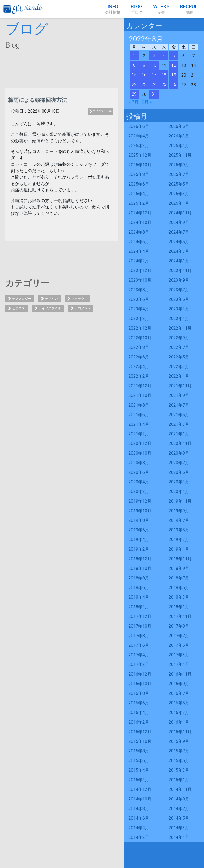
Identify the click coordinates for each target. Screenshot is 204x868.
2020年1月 (179, 492)
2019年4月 (139, 540)
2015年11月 (180, 732)
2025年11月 (180, 155)
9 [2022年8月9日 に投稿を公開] (144, 65)
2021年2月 (139, 434)
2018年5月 (179, 588)
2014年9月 (179, 799)
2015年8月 (139, 751)
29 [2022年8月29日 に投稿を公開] (134, 94)
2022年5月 (179, 357)
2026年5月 (179, 126)
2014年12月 (140, 789)
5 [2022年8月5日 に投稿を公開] (174, 56)
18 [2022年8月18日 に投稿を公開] (164, 75)
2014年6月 (139, 818)
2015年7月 (179, 751)
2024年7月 (179, 232)
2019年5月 (179, 530)
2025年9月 (179, 165)
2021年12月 (140, 386)
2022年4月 (139, 367)
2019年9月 (179, 511)
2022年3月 (179, 367)
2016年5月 (179, 703)
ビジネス (18, 308)
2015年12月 (140, 732)
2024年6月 (139, 242)
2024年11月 (180, 213)
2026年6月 (139, 126)
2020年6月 (139, 472)
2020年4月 (139, 482)
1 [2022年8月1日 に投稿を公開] (134, 56)
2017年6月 (139, 645)
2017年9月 (179, 626)
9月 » (147, 102)
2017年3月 (179, 655)
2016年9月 (179, 684)
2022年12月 (140, 328)
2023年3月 (179, 309)
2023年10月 (140, 280)
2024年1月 (179, 261)
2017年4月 (139, 655)
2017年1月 (179, 664)
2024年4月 (139, 251)
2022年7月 (179, 347)
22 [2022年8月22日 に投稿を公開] (134, 84)
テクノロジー (22, 299)
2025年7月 (179, 174)
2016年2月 (139, 722)
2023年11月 (180, 271)
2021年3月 (179, 424)
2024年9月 (179, 222)
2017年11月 (180, 616)
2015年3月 (179, 770)
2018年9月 (179, 568)
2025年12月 (140, 155)
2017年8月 (139, 636)
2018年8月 (139, 578)
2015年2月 (139, 780)
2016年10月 (140, 684)
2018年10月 (140, 568)
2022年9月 (179, 338)
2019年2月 (139, 549)
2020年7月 (179, 463)
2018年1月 (179, 607)
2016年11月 (180, 674)
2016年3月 (179, 713)
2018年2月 (139, 607)
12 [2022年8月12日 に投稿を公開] (174, 65)
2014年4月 (139, 828)
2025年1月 (179, 203)
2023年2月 (139, 319)
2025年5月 (179, 184)
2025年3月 (179, 194)
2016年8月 (139, 693)
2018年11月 (180, 559)
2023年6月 (139, 299)
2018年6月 (139, 588)
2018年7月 (179, 578)
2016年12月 (140, 674)
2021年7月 (179, 405)
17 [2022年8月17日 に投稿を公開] (154, 75)
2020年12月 (140, 443)
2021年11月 (180, 386)
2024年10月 (140, 222)
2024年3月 (179, 251)
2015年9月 (179, 741)
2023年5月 (179, 299)
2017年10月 (140, 626)
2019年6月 (139, 530)
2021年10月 (140, 395)
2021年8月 (139, 405)
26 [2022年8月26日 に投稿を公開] (174, 84)
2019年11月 (180, 501)
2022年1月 (179, 376)
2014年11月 (180, 789)
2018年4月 (139, 597)
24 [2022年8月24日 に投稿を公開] (154, 84)
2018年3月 (179, 597)
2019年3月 (179, 540)
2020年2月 (139, 492)
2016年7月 (179, 693)
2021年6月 (139, 415)
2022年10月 (140, 338)
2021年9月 (179, 395)
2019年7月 (179, 520)
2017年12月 (140, 616)
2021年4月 (139, 424)
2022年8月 (139, 347)
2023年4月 (139, 309)
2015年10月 (140, 741)
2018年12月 (140, 559)
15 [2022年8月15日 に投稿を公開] (134, 75)
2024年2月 (139, 261)
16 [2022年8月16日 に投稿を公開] (144, 75)
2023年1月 (179, 319)
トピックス (80, 299)
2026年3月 (179, 136)
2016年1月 (179, 722)
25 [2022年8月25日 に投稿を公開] (164, 84)
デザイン (51, 299)
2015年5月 (179, 761)
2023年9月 (179, 280)
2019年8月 (139, 520)
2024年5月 (179, 242)
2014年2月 (139, 837)
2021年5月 (179, 415)
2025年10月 (140, 165)
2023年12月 (140, 271)
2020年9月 (179, 453)
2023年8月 (139, 290)
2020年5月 (179, 472)
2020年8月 (139, 463)
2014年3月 (179, 828)
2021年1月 (179, 434)
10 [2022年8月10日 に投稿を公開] (154, 65)
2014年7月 (179, 809)
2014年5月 (179, 818)
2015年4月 (139, 770)
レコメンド (83, 308)
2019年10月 (140, 511)
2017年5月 (179, 645)
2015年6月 (139, 761)
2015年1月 (179, 780)
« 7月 (134, 102)
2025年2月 (139, 203)
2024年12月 (140, 213)
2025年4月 (139, 194)
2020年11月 (180, 443)
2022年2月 (139, 376)
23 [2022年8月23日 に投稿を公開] (144, 84)
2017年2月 (139, 664)
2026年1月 (179, 146)
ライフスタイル (102, 111)
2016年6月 (139, 703)
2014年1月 (179, 837)
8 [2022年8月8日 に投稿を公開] (134, 65)
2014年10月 (140, 799)
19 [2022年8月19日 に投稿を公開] (174, 75)
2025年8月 (139, 174)
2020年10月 (140, 453)
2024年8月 (139, 232)
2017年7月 (179, 636)
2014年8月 (139, 809)
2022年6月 (139, 357)
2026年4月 (139, 136)
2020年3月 (179, 482)
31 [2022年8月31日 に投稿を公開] (154, 94)
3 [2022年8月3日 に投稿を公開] (154, 56)
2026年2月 (139, 146)
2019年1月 (179, 549)
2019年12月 (140, 501)
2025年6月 (139, 184)
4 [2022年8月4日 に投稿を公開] (164, 56)
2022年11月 (180, 328)
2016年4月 (139, 713)
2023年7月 (179, 290)
